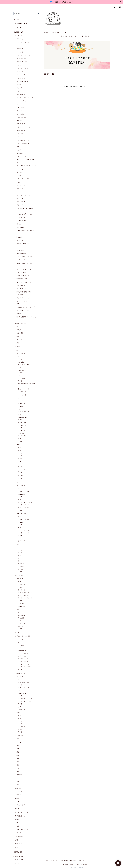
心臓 (18, 755)
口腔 (18, 762)
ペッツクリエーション (24, 298)
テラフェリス (21, 124)
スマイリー (20, 111)
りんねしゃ (20, 314)
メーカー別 (19, 36)
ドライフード (21, 354)
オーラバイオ (21, 75)
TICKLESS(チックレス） (25, 276)
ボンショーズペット (23, 310)
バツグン (19, 150)
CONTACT (18, 852)
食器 (18, 826)
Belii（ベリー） (22, 217)
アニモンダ (20, 52)
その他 (20, 381)
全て (20, 357)
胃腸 (18, 745)
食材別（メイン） (21, 323)
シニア (19, 768)
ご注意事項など (20, 836)
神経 (18, 765)
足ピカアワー (21, 285)
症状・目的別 (19, 736)
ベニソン (21, 464)
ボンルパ (19, 182)
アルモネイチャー (22, 65)
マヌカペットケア (22, 185)
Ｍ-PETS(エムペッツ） (24, 269)
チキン (20, 451)
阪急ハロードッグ (22, 153)
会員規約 (81, 861)
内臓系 (20, 729)
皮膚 (18, 772)
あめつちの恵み (22, 59)
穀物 (18, 343)
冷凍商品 (18, 347)
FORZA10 (22, 406)
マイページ (19, 864)
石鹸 (18, 802)
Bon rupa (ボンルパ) (25, 699)
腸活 (18, 752)
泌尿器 (19, 742)
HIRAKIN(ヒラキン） (24, 244)
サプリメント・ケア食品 (23, 636)
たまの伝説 (20, 114)
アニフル (19, 46)
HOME (47, 32)
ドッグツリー (21, 130)
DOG (53, 32)
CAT (17, 482)
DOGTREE (20, 227)
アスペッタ (20, 39)
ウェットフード (21, 395)
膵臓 (18, 781)
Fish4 (18, 234)
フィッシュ (22, 469)
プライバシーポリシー (52, 861)
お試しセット (19, 844)
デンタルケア (21, 805)
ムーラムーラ (21, 192)
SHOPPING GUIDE (21, 24)
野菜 (18, 336)
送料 (16, 840)
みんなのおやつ (20, 673)
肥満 (18, 785)
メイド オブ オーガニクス (25, 195)
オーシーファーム (22, 68)
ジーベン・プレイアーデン (25, 98)
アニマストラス (23, 659)
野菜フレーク (21, 198)
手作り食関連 (19, 575)
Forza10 (19, 237)
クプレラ (19, 88)
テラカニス (20, 121)
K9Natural (20, 250)
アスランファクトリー (24, 42)
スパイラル (20, 108)
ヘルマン (19, 176)
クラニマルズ (22, 656)
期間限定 (18, 809)
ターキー (21, 467)
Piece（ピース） (22, 272)
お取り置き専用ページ (22, 816)
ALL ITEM (17, 28)
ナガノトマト (21, 137)
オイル (17, 632)
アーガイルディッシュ (25, 502)
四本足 (19, 330)
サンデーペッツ (21, 91)
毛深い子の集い (20, 860)
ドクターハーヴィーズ (23, 127)
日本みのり (20, 147)
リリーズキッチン (22, 205)
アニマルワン (21, 49)
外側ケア (18, 798)
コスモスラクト (23, 661)
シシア (19, 104)
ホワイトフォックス (23, 179)
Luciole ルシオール (23, 260)
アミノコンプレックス (24, 55)
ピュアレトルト (21, 157)
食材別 (19, 445)
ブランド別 (20, 579)
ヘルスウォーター (22, 172)
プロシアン (20, 169)
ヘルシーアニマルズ (24, 667)
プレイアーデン (23, 425)
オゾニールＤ (21, 78)
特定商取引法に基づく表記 (69, 861)
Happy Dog (22, 370)
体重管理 (19, 775)
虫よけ (19, 833)
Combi (19, 224)
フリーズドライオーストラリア (26, 166)
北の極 (19, 85)
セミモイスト (21, 475)
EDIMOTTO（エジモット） (26, 231)
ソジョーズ (22, 603)
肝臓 (18, 749)
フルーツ (19, 340)
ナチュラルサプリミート (24, 140)
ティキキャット (21, 117)
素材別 (19, 609)
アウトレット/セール (22, 812)
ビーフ (20, 453)
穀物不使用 (22, 615)
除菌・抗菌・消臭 (22, 829)
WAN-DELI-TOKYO (24, 282)
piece (20, 707)
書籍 (18, 823)
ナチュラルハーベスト (24, 144)
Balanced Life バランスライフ (27, 214)
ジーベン (21, 414)
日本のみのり (22, 433)
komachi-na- (21, 253)
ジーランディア (21, 101)
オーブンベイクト (22, 72)
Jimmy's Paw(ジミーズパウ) (26, 307)
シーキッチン (21, 95)
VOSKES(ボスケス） (23, 279)
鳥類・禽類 (20, 333)
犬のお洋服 (19, 788)
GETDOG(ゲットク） (24, 240)
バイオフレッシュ (22, 289)
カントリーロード (22, 81)
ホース (20, 459)
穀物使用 (21, 618)
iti (17, 247)
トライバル (20, 134)
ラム (20, 461)
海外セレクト (21, 795)
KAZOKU (21, 606)
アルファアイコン (22, 62)
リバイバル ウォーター (24, 202)
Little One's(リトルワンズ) (25, 257)
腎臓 (18, 758)
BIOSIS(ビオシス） (23, 221)
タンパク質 (22, 623)
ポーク (20, 456)
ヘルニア (19, 778)
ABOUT (16, 848)
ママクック (20, 189)
